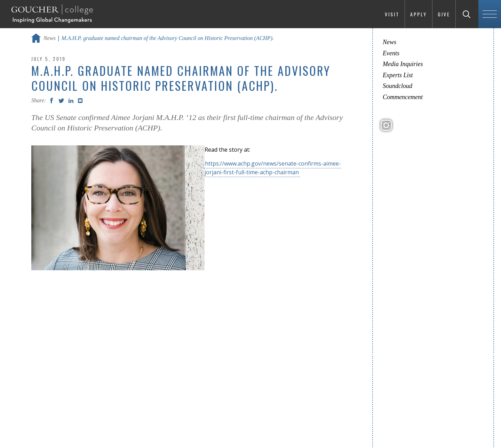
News (50, 38)
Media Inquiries (403, 64)
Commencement (403, 97)
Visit (392, 14)
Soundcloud (397, 86)
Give (444, 14)
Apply (419, 14)
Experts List (398, 75)
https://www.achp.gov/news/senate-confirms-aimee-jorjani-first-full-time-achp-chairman (273, 168)
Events (391, 53)
